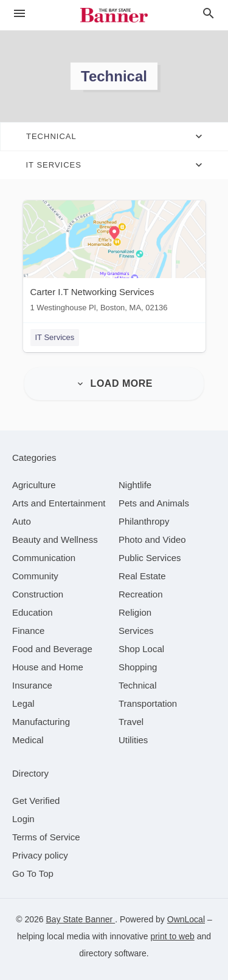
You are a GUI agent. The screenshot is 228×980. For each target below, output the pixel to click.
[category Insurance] (32, 685)
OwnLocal (186, 919)
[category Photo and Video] (152, 539)
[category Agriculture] (34, 485)
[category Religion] (135, 612)
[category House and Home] (48, 667)
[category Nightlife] (135, 485)
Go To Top (33, 873)
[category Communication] (44, 558)
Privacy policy (40, 855)
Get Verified (36, 801)
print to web (172, 936)
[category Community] (35, 576)
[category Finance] (28, 631)
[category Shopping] (138, 667)
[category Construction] (38, 594)
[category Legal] (23, 703)
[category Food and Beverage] (52, 649)
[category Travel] (131, 722)
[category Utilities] (133, 740)
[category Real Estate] (142, 576)
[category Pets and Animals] (154, 503)
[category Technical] (138, 685)
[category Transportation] (148, 703)
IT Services (55, 337)
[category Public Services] (150, 558)
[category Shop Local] (141, 649)
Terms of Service (46, 837)
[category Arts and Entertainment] (59, 503)
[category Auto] (22, 521)
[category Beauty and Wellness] (55, 539)
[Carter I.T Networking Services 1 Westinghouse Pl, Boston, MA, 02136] (114, 259)
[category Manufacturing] (41, 722)
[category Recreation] (141, 594)
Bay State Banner (81, 919)
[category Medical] (28, 740)
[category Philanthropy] (144, 521)
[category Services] (136, 631)
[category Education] (33, 612)
